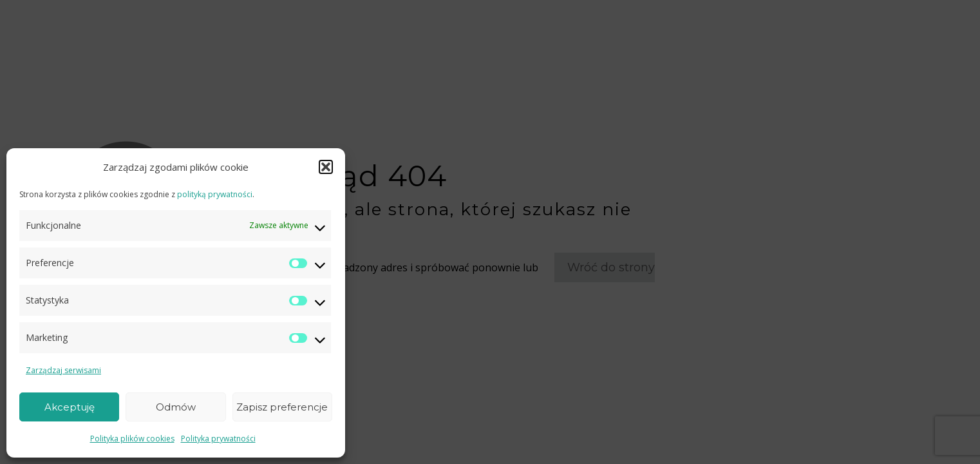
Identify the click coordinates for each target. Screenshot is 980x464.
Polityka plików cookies (132, 439)
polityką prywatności (215, 194)
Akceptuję (70, 407)
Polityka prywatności (218, 439)
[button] (326, 167)
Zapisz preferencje (282, 407)
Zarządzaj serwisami (63, 370)
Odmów (176, 407)
